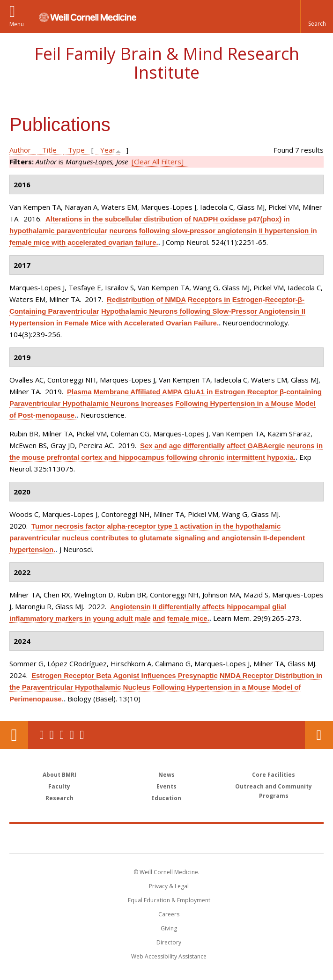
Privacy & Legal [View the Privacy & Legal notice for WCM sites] (169, 886)
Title (49, 150)
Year (108, 150)
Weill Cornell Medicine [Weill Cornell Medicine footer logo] (112, 838)
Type (76, 150)
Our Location (14, 735)
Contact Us (319, 735)
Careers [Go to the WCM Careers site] (169, 914)
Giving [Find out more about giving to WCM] (169, 928)
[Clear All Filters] (158, 162)
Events (166, 786)
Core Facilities (274, 775)
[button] (317, 16)
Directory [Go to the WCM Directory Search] (169, 942)
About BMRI (59, 775)
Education (166, 798)
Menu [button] (17, 24)
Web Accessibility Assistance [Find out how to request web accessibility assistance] (169, 956)
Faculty (59, 786)
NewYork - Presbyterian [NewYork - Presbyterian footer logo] (231, 838)
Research (59, 798)
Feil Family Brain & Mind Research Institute (167, 63)
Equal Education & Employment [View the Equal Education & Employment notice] (169, 900)
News (166, 775)
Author (20, 150)
